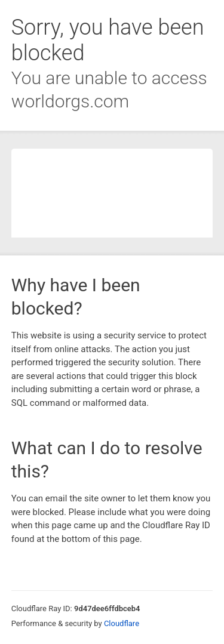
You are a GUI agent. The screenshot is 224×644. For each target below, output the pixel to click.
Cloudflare (122, 623)
